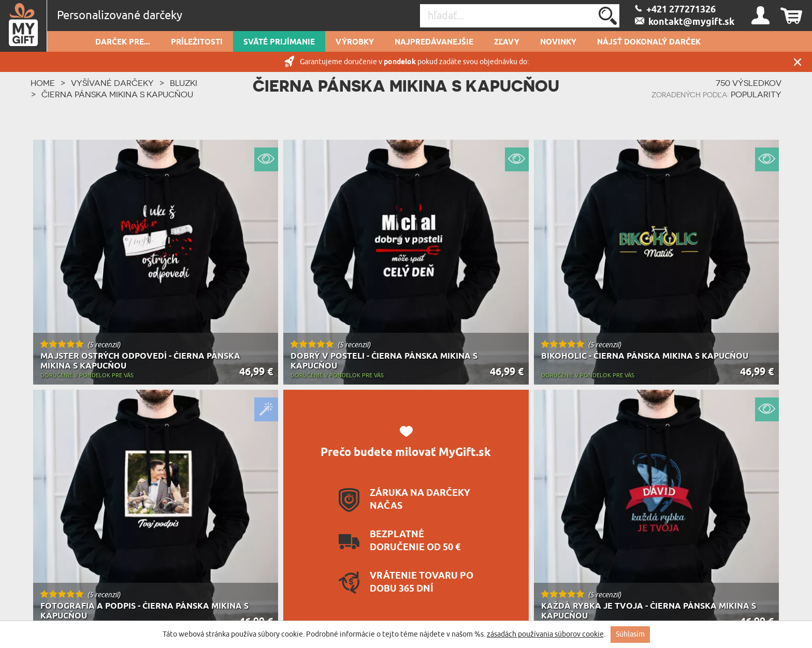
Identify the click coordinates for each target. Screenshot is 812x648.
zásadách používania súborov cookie (545, 634)
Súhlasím (630, 634)
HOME (43, 83)
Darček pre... (123, 42)
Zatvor (798, 62)
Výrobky (355, 42)
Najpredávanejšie (434, 42)
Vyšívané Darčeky (112, 83)
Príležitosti (197, 42)
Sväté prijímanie (279, 42)
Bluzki (184, 83)
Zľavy (507, 42)
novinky (558, 42)
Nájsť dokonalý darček (649, 42)
